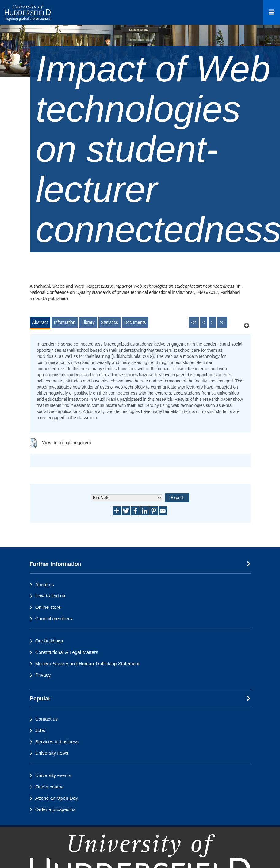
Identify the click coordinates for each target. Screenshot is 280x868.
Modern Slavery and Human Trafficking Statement (87, 663)
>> (222, 322)
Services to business (57, 742)
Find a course (50, 787)
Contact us (47, 719)
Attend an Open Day (57, 798)
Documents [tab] (135, 322)
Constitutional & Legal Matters (67, 652)
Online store (48, 607)
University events (53, 775)
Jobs (40, 730)
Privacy (43, 675)
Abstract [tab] (40, 322)
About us (45, 584)
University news (52, 753)
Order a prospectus (56, 809)
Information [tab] (65, 322)
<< (194, 322)
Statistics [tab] (109, 322)
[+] (247, 325)
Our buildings (49, 641)
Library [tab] (88, 322)
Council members (54, 618)
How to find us (50, 596)
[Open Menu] (272, 12)
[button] (33, 443)
